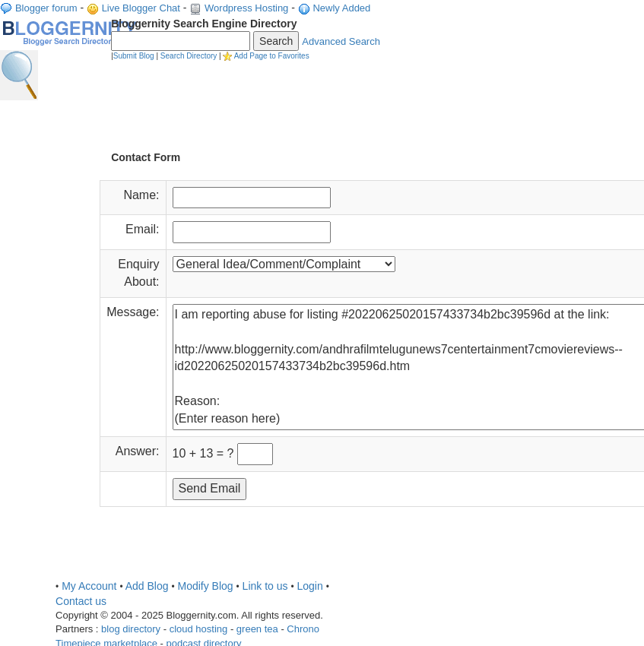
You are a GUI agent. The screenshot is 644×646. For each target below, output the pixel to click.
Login (309, 586)
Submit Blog (134, 56)
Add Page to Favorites (272, 56)
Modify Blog (205, 586)
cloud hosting (199, 629)
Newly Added (341, 8)
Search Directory (189, 56)
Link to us (265, 586)
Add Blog (147, 586)
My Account (89, 586)
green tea (257, 629)
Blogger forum (46, 8)
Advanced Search (341, 41)
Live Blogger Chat (141, 8)
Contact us (81, 601)
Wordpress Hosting (246, 8)
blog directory (131, 629)
